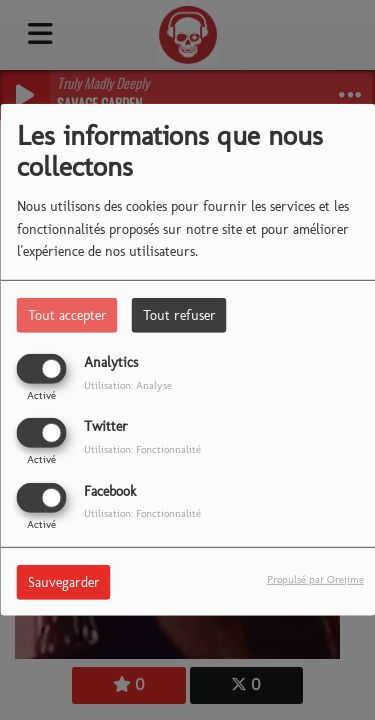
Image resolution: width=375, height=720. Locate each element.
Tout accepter (67, 315)
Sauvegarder (64, 581)
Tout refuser (179, 315)
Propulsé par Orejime (315, 578)
